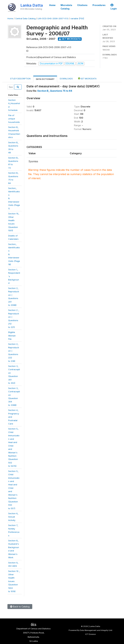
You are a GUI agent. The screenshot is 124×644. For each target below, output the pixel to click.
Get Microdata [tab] (87, 78)
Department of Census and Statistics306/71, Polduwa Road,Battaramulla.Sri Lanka (34, 635)
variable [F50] (77, 19)
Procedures (99, 5)
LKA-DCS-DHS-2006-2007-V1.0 (53, 19)
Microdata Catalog (66, 7)
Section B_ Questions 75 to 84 (55, 91)
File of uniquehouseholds (14, 119)
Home (52, 5)
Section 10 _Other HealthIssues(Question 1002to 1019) (14, 581)
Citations (82, 5)
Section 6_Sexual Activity (13, 517)
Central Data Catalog (25, 19)
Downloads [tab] (66, 79)
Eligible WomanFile (12, 336)
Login (114, 7)
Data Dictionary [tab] (45, 79)
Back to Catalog (20, 607)
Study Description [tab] (20, 79)
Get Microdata (70, 39)
